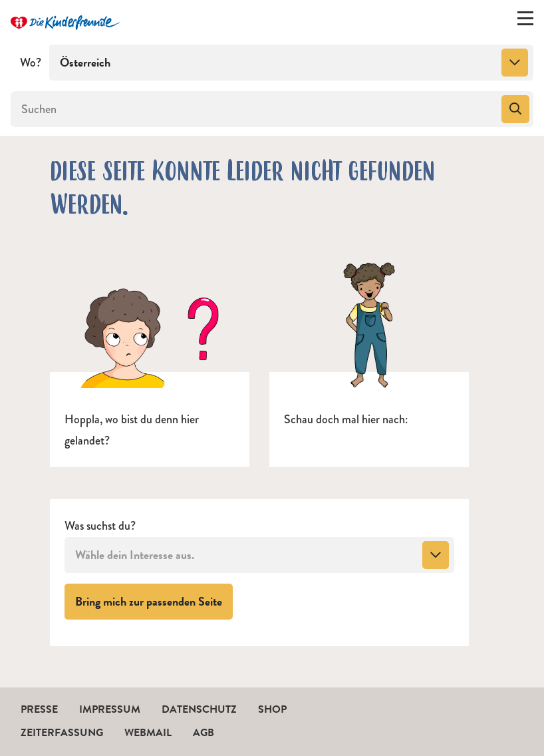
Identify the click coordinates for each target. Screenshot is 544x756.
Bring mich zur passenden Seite (154, 601)
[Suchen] (255, 109)
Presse (39, 709)
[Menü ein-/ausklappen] (525, 21)
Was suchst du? (100, 526)
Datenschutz (199, 709)
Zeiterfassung (62, 733)
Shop (272, 709)
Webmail (148, 733)
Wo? (31, 63)
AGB (204, 733)
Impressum (110, 709)
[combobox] (291, 63)
